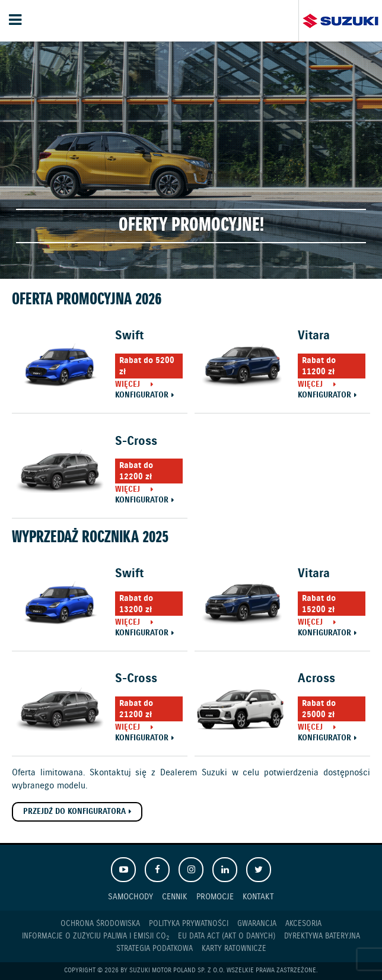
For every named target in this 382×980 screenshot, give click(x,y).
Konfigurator (142, 396)
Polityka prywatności (189, 924)
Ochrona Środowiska (100, 924)
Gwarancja (257, 924)
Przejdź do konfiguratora (74, 812)
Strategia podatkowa (155, 949)
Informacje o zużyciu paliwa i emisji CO (95, 937)
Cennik (175, 897)
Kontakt (258, 897)
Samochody (130, 897)
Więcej (128, 385)
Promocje (215, 897)
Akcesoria (303, 924)
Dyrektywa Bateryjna (322, 936)
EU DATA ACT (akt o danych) (227, 936)
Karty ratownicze (234, 949)
